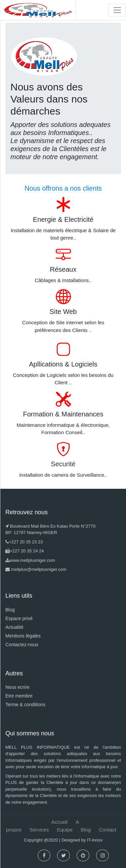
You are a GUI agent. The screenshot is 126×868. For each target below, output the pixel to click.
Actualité (14, 627)
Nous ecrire (17, 687)
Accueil (59, 822)
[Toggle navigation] (117, 10)
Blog (10, 610)
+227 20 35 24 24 (27, 551)
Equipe (65, 830)
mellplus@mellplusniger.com (39, 569)
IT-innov (95, 840)
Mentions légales (23, 636)
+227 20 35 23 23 (26, 542)
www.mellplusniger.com (32, 560)
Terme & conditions (25, 705)
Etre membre (19, 696)
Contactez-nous (22, 645)
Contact (108, 830)
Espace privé (19, 618)
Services (39, 830)
